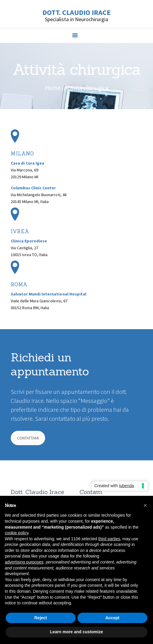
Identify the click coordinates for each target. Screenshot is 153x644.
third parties (109, 539)
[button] (145, 505)
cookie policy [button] (17, 533)
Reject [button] (41, 618)
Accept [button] (113, 618)
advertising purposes (24, 562)
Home (53, 88)
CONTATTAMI (28, 438)
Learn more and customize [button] (76, 632)
